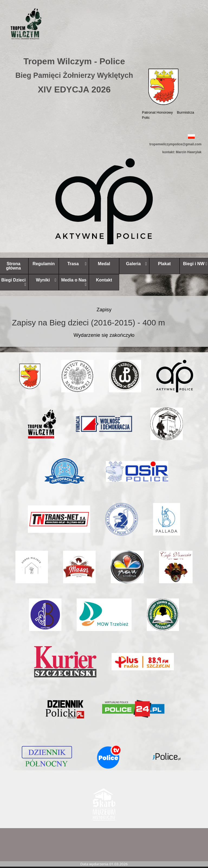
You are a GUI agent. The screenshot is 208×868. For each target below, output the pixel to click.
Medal (104, 264)
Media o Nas (74, 282)
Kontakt (104, 280)
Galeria (136, 264)
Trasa (77, 264)
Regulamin (44, 264)
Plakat (164, 264)
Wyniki (46, 280)
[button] (104, 136)
